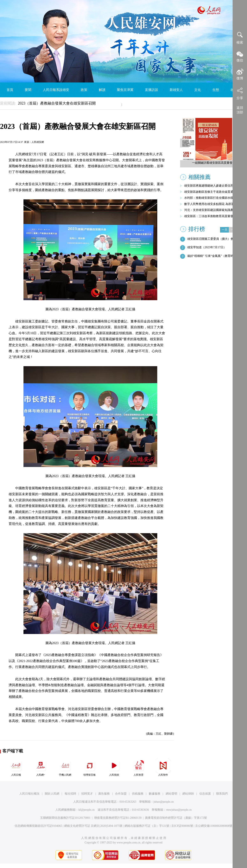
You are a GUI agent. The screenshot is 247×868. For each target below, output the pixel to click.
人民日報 (16, 767)
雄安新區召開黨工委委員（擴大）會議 (212, 239)
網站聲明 (171, 794)
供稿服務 (138, 794)
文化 (198, 90)
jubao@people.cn (164, 802)
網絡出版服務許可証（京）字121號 (147, 826)
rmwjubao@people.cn (179, 810)
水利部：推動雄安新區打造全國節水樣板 (210, 198)
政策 (84, 90)
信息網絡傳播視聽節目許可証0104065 (38, 826)
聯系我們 (222, 794)
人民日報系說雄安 (56, 90)
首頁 (10, 90)
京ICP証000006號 (182, 826)
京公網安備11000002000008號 (214, 826)
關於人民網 (52, 794)
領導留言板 (90, 767)
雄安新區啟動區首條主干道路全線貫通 (209, 192)
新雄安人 (176, 90)
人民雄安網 (38, 142)
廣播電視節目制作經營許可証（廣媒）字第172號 (176, 818)
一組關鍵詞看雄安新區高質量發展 (214, 163)
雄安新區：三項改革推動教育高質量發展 (210, 216)
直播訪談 (151, 90)
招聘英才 (87, 794)
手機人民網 (65, 767)
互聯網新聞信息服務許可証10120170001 (65, 818)
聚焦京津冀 (125, 90)
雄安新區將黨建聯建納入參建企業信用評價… (213, 186)
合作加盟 (121, 794)
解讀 (102, 90)
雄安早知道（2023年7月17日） (207, 247)
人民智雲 (139, 767)
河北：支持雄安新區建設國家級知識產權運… (213, 210)
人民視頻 (114, 767)
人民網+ (41, 767)
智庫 (113, 105)
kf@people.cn (87, 810)
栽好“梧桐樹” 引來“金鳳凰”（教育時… (212, 256)
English (133, 105)
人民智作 (163, 767)
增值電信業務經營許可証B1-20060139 (118, 818)
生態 (216, 90)
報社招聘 (70, 794)
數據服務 (155, 794)
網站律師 (188, 794)
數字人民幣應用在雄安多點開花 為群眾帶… (212, 204)
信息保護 (205, 794)
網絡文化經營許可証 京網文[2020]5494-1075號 (93, 826)
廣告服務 (104, 794)
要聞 (28, 90)
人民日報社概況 (29, 794)
